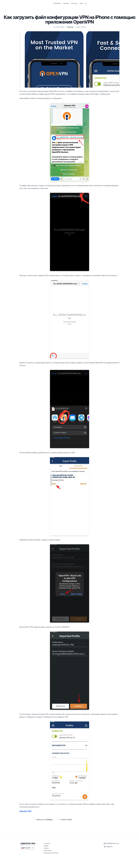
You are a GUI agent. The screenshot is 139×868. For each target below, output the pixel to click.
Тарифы (66, 3)
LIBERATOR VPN (28, 844)
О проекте (57, 3)
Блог (81, 3)
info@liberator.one (112, 843)
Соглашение (47, 850)
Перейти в (65, 820)
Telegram (109, 846)
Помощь (70, 27)
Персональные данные (51, 853)
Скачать (74, 3)
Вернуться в (44, 820)
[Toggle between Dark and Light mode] (86, 4)
